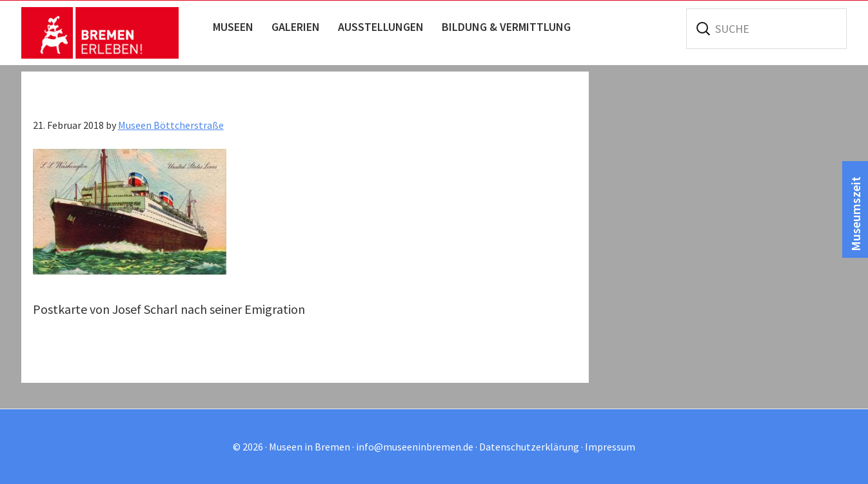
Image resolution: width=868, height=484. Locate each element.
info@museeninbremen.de (415, 447)
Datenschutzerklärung (529, 447)
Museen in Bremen (113, 33)
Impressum (610, 447)
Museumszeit (855, 214)
